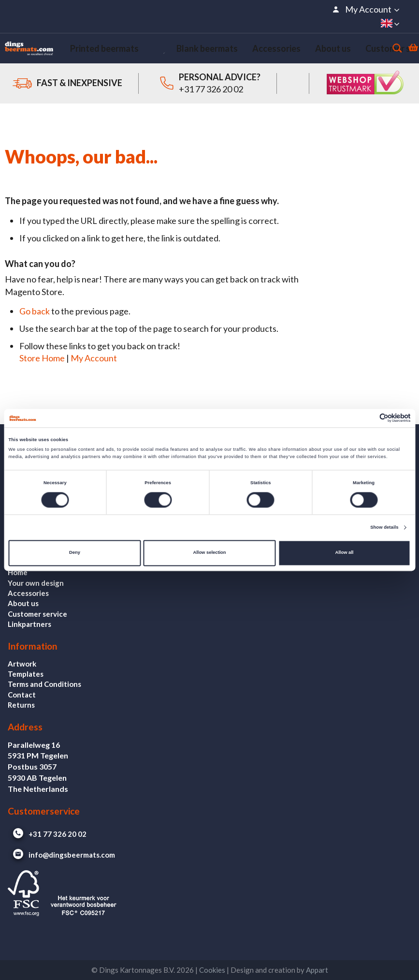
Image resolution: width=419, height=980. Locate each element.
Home (18, 572)
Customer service (37, 614)
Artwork (22, 664)
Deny (75, 553)
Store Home (42, 365)
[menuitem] (94, 52)
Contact (22, 695)
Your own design (36, 583)
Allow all (344, 553)
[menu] (214, 52)
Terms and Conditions (44, 684)
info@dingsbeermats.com (61, 855)
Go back (35, 318)
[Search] (380, 52)
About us (23, 603)
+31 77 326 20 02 (211, 96)
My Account (94, 365)
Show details (384, 527)
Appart (317, 970)
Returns (21, 705)
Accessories (28, 593)
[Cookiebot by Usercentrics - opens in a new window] (368, 418)
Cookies (212, 970)
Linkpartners (29, 624)
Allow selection (209, 553)
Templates (26, 674)
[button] (366, 9)
